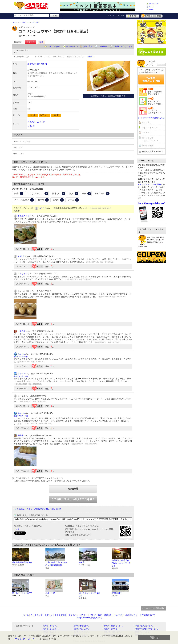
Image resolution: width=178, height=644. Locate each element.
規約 (100, 615)
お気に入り (88, 46)
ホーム (151, 10)
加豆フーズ (50, 593)
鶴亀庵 (82, 562)
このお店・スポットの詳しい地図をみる (108, 96)
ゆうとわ (43, 208)
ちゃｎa (21, 354)
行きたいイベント (150, 128)
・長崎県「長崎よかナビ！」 (143, 626)
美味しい (59, 194)
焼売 (19, 194)
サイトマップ (37, 615)
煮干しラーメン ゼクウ (22, 593)
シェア (17, 529)
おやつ (43, 200)
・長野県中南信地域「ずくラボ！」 (146, 629)
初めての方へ (154, 3)
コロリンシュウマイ (38, 194)
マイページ (147, 133)
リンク (93, 615)
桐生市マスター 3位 (21, 357)
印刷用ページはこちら (123, 46)
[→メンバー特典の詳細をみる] (152, 118)
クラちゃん (23, 274)
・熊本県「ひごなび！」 (81, 626)
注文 (74, 194)
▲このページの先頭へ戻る (154, 608)
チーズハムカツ (24, 200)
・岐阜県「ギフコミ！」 (111, 629)
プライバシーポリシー (78, 615)
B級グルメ (102, 194)
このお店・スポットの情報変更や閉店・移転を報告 (39, 509)
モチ (87, 194)
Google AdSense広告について (89, 618)
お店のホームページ (36, 122)
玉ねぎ (58, 200)
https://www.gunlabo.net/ (151, 203)
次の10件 (73, 489)
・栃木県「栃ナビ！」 (50, 626)
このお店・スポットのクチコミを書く (73, 499)
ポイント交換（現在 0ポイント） (150, 139)
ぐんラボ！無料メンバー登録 (151, 79)
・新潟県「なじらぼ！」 (81, 629)
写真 (41, 42)
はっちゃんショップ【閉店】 (89, 594)
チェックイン (72, 46)
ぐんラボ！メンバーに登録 (150, 184)
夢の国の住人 (24, 216)
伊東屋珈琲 (117, 593)
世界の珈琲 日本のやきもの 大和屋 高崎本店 (56, 564)
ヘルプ (151, 6)
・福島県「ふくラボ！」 (51, 629)
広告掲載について (147, 615)
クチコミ (31, 42)
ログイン (133, 16)
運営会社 (108, 615)
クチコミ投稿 (61, 615)
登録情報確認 (148, 146)
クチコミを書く (54, 46)
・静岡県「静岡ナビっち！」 (113, 626)
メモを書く (103, 46)
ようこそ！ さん (116, 15)
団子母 (21, 435)
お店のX (31, 126)
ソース (73, 200)
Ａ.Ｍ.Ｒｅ (22, 256)
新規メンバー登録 (152, 16)
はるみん (22, 331)
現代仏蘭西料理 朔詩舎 (22, 562)
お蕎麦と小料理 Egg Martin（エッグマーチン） (121, 563)
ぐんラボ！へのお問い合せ (126, 615)
